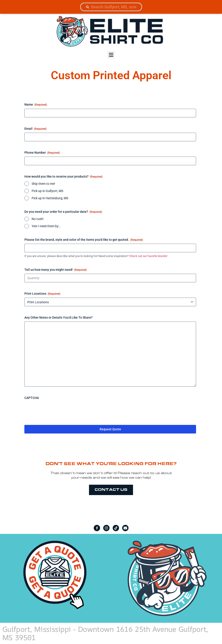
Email (35, 129)
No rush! (38, 219)
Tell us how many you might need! (56, 270)
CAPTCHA (32, 398)
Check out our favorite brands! (148, 256)
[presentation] (59, 411)
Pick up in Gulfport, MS (47, 191)
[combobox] (111, 7)
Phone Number (42, 153)
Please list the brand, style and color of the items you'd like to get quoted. (84, 240)
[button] (111, 55)
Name (36, 105)
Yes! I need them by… (46, 226)
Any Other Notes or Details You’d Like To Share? (58, 317)
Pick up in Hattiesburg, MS (50, 198)
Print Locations (42, 294)
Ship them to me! (43, 184)
